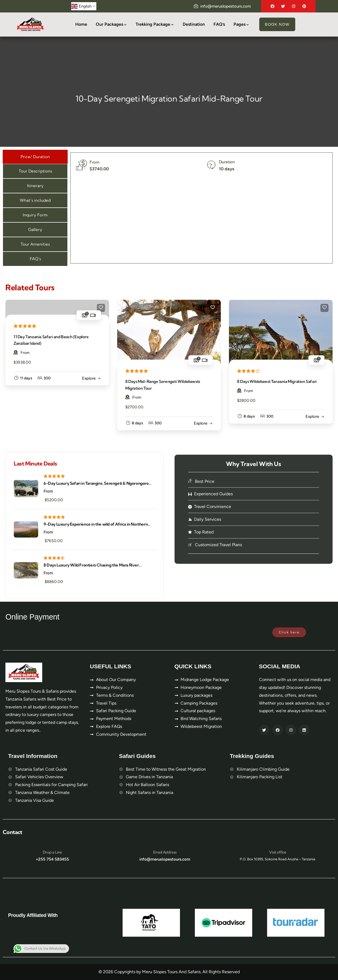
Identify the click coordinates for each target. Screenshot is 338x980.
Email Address (165, 852)
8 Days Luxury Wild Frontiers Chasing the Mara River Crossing (91, 565)
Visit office (278, 852)
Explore (89, 378)
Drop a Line (52, 852)
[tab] (35, 157)
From (22, 353)
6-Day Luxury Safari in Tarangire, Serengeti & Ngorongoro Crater (96, 484)
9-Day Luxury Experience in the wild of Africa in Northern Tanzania (96, 524)
